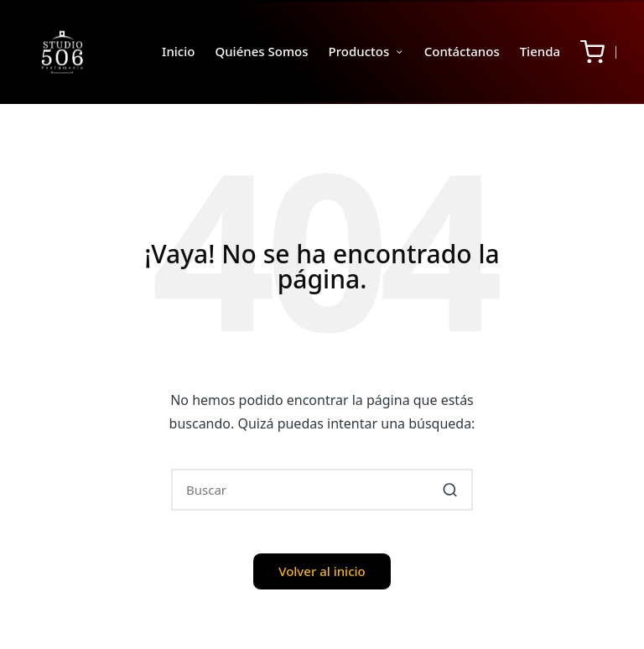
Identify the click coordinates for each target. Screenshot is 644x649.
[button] (450, 490)
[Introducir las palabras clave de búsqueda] (322, 490)
